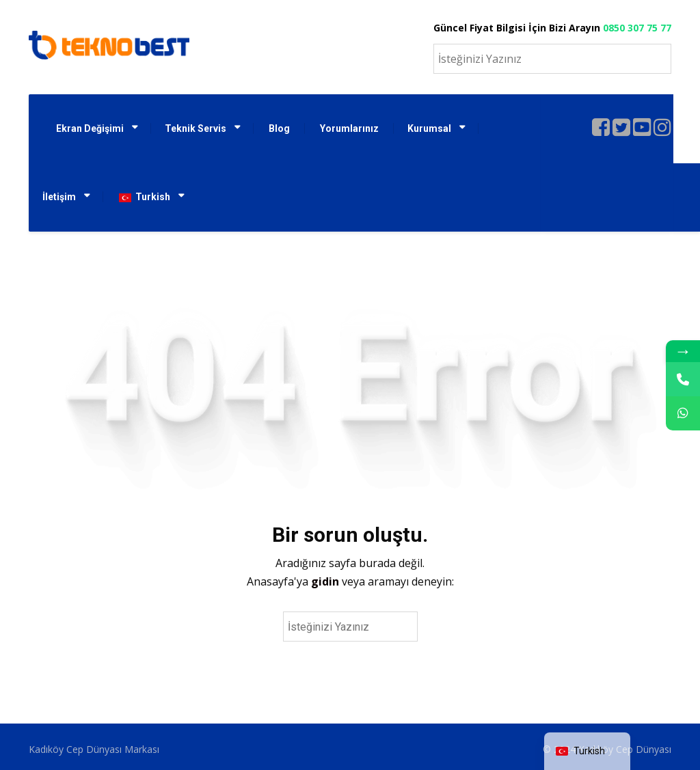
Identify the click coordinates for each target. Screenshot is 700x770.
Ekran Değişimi (90, 128)
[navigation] (587, 751)
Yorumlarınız (349, 128)
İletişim (59, 197)
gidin (326, 581)
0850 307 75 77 (637, 28)
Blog (279, 128)
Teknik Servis (196, 128)
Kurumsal (429, 128)
